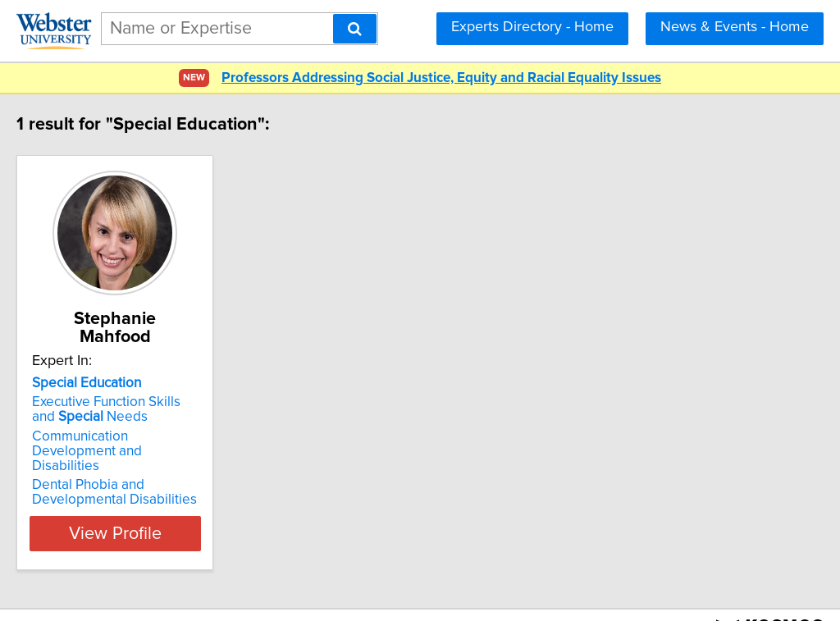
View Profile (170, 500)
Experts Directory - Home (532, 27)
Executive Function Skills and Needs (154, 391)
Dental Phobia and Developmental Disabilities (149, 459)
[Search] (355, 29)
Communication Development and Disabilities (158, 426)
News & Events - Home (735, 27)
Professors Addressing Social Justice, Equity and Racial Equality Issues (441, 78)
